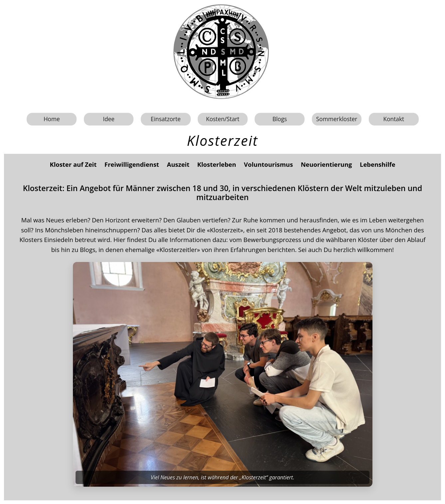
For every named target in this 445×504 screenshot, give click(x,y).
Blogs (280, 119)
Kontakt (394, 119)
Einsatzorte (166, 119)
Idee (109, 119)
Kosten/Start (223, 119)
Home (52, 119)
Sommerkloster (337, 119)
